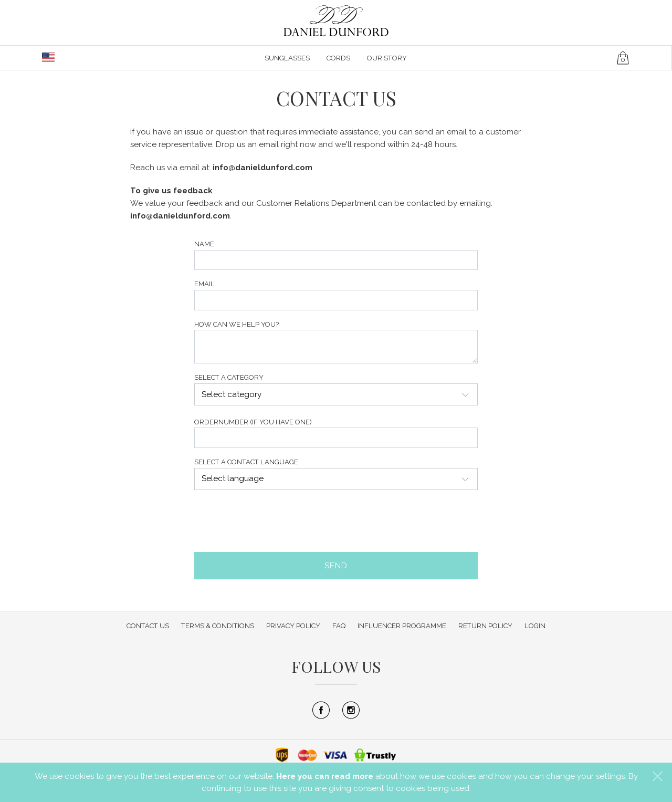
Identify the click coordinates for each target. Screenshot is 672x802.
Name (204, 244)
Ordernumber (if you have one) (253, 422)
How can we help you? (237, 324)
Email (204, 284)
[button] (658, 776)
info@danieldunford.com (262, 168)
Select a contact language (246, 462)
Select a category (229, 377)
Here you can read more (325, 776)
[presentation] (274, 521)
